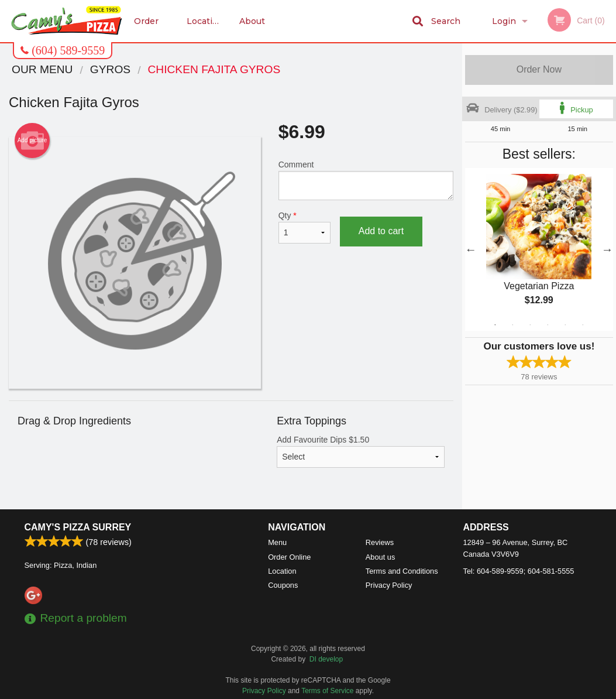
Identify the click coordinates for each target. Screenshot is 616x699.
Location (205, 21)
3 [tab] (530, 325)
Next (607, 249)
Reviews (380, 542)
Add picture (32, 141)
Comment (366, 180)
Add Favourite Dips (361, 451)
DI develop (326, 659)
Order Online (148, 29)
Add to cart (381, 231)
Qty (304, 227)
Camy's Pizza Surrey (78, 527)
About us (252, 29)
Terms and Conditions (402, 571)
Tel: (519, 571)
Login (504, 21)
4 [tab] (548, 325)
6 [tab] (583, 325)
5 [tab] (565, 325)
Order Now (539, 69)
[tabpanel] (539, 249)
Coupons (283, 585)
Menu (277, 542)
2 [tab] (512, 325)
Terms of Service (327, 691)
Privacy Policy (389, 585)
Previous (471, 249)
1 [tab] (495, 325)
